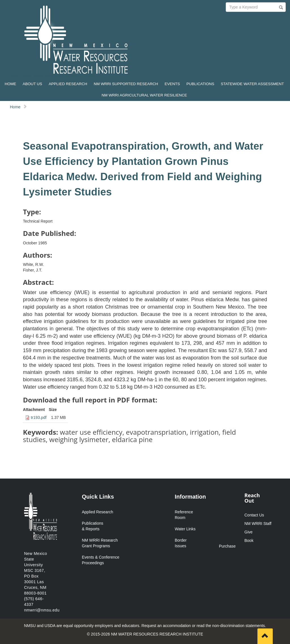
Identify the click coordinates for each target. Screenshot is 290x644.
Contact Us (254, 515)
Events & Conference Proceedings (101, 560)
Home (15, 107)
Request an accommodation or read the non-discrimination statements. (204, 626)
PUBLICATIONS (200, 84)
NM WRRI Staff (258, 524)
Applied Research (98, 512)
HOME (10, 84)
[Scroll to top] (265, 636)
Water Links (185, 529)
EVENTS (172, 84)
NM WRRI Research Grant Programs (100, 543)
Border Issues (181, 543)
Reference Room (184, 515)
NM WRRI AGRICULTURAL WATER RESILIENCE (144, 95)
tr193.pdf (39, 417)
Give (249, 532)
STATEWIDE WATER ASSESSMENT (252, 84)
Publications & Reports (93, 526)
